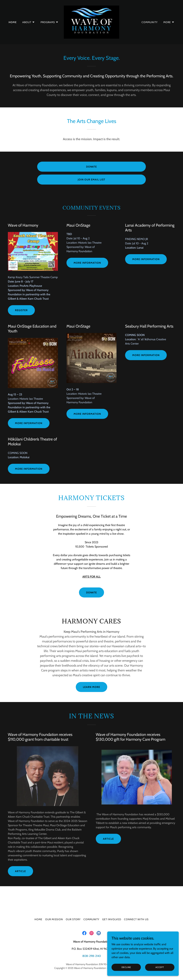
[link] (91, 22)
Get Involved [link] (112, 919)
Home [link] (13, 22)
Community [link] (150, 22)
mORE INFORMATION (146, 355)
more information (87, 263)
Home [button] (38, 919)
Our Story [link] (73, 919)
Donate (92, 167)
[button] (29, 22)
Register (21, 310)
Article (20, 871)
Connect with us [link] (136, 919)
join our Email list (91, 180)
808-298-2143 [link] (92, 956)
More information (146, 259)
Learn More (91, 687)
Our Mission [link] (54, 919)
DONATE (92, 592)
